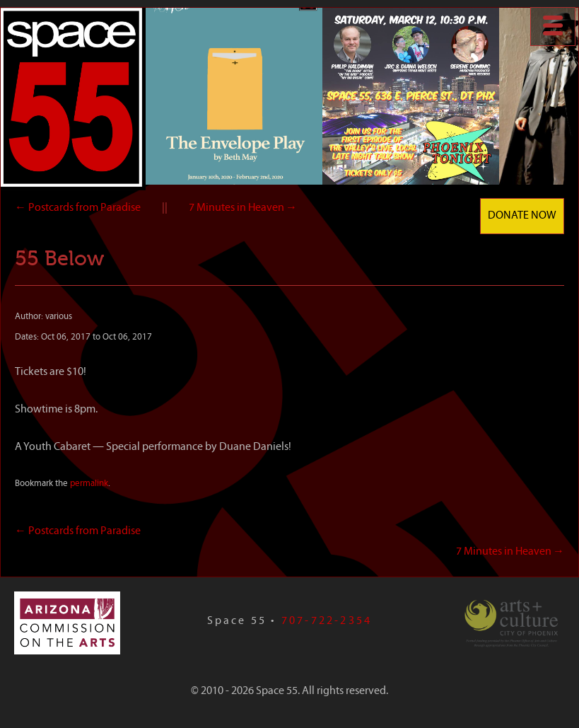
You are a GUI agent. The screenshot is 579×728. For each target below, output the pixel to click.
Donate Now (522, 216)
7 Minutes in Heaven (243, 208)
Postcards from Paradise (78, 208)
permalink (89, 484)
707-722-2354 (327, 621)
